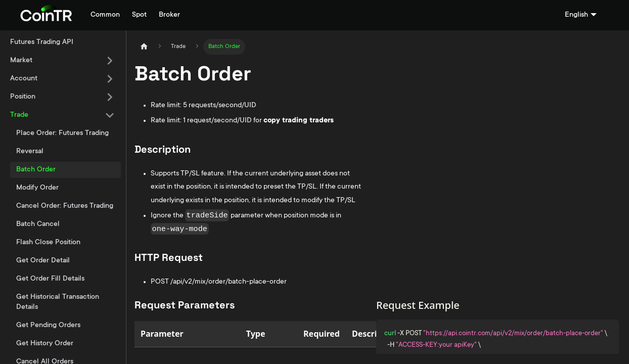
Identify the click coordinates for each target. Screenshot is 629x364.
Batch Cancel (38, 224)
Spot (139, 15)
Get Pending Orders (48, 326)
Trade (19, 115)
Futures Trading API (42, 42)
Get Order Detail (43, 261)
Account (24, 79)
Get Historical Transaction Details (58, 302)
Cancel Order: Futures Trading (65, 206)
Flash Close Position (48, 243)
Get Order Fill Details (50, 279)
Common (105, 15)
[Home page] (144, 47)
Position (23, 97)
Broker (169, 15)
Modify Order (37, 188)
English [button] (576, 15)
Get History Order (45, 344)
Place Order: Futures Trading (62, 133)
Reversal (30, 152)
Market (21, 61)
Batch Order (36, 170)
